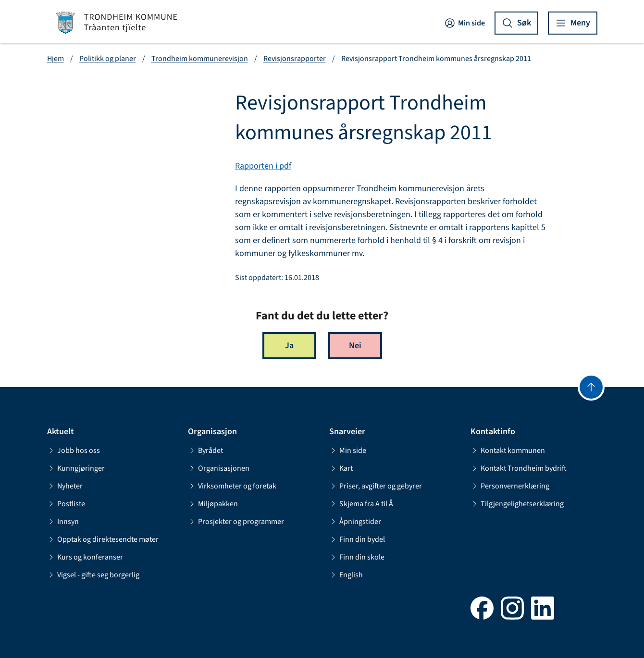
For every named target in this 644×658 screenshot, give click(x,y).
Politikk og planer (108, 59)
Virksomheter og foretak (232, 486)
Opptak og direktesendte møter (103, 539)
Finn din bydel (357, 539)
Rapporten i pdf (263, 166)
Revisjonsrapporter (295, 59)
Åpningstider (355, 522)
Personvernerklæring (510, 486)
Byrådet (205, 451)
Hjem (56, 59)
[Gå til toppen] (591, 387)
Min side (464, 23)
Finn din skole (357, 557)
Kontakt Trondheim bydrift (519, 468)
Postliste (66, 504)
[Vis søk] (516, 23)
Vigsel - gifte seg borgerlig (93, 575)
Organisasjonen (219, 468)
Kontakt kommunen (508, 451)
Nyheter (65, 486)
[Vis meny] (573, 23)
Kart (341, 468)
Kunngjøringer (76, 468)
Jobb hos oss (74, 451)
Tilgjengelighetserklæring (517, 504)
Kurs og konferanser (85, 557)
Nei (355, 346)
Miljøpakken (213, 504)
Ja (289, 346)
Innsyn (63, 522)
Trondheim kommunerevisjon (200, 59)
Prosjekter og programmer (236, 522)
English (346, 575)
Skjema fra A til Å (361, 504)
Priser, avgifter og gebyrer (376, 486)
